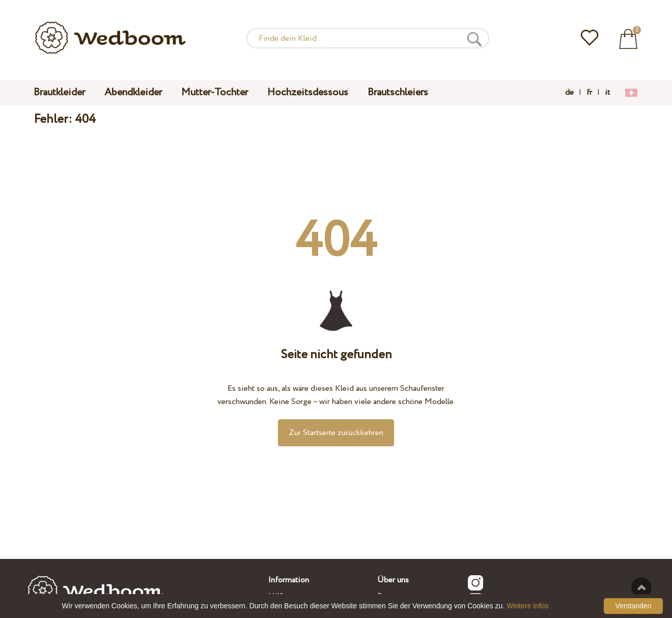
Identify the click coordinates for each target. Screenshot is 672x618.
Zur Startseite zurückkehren (336, 433)
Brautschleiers (398, 92)
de (569, 93)
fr (589, 93)
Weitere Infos (527, 606)
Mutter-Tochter (215, 92)
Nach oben (641, 587)
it (607, 93)
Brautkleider (59, 92)
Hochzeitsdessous (308, 92)
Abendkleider (133, 92)
